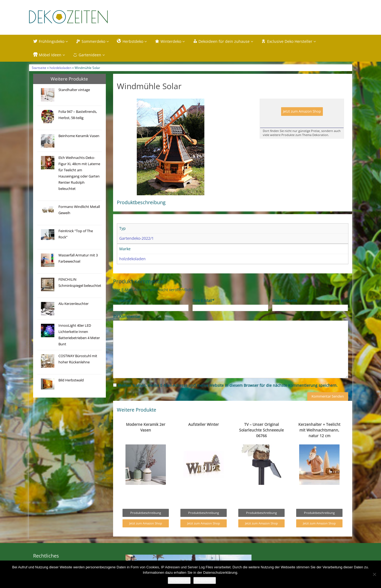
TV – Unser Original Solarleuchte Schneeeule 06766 (261, 430)
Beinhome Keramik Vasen (79, 136)
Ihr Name (123, 300)
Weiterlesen (205, 580)
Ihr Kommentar (127, 316)
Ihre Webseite (285, 300)
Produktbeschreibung (146, 513)
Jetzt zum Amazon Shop (302, 111)
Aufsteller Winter (204, 424)
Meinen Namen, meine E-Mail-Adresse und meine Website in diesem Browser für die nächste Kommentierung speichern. (228, 385)
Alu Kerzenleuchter (74, 304)
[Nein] (374, 574)
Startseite (39, 68)
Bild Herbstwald (71, 380)
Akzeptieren (179, 580)
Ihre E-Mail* (203, 300)
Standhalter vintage (74, 90)
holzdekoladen (60, 68)
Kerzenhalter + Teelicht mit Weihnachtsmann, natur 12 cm (319, 430)
